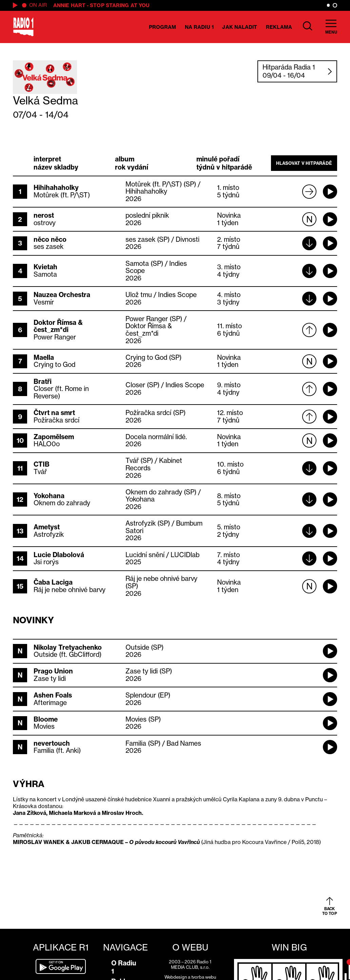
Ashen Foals (53, 695)
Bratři (43, 381)
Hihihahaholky (56, 188)
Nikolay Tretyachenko (68, 647)
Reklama (279, 27)
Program (163, 27)
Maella (44, 357)
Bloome (46, 719)
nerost (44, 215)
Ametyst (47, 527)
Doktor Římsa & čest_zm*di (58, 326)
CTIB (42, 464)
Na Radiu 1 (199, 27)
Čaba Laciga (53, 582)
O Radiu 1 (124, 967)
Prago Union (53, 671)
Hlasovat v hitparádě (304, 163)
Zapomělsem (54, 437)
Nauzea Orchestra (62, 295)
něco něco (50, 239)
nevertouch (52, 743)
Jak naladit (240, 27)
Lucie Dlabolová (59, 555)
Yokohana (49, 496)
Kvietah (45, 267)
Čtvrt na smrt (54, 413)
